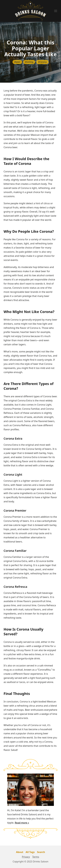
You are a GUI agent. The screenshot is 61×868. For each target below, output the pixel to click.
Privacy (26, 857)
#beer (17, 62)
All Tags (30, 852)
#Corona (42, 62)
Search (41, 852)
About (20, 852)
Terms (36, 857)
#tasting (29, 62)
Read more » (22, 823)
